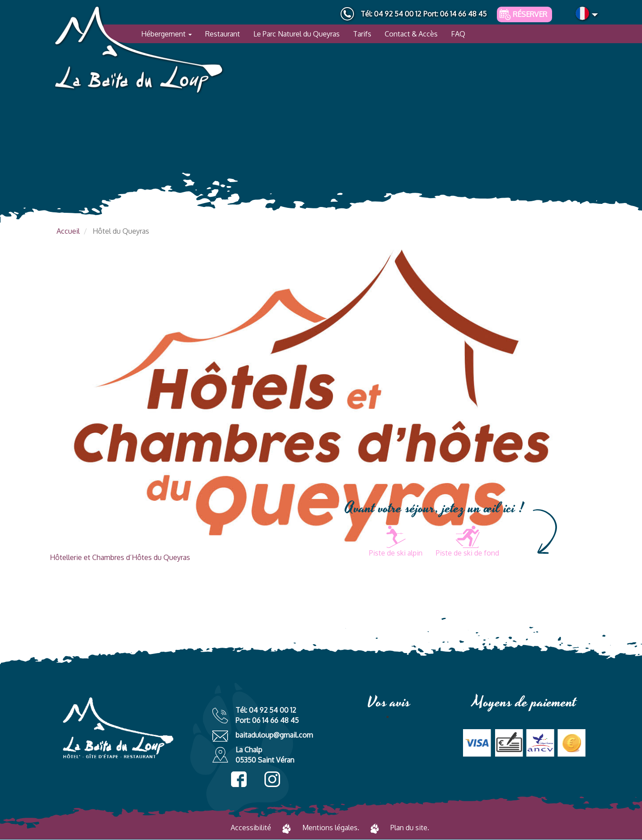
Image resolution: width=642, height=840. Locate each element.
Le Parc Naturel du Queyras (297, 34)
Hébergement (167, 34)
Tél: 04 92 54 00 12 (391, 14)
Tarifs (362, 34)
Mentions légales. (331, 828)
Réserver (530, 14)
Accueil (68, 231)
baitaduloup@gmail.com (274, 735)
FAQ (458, 34)
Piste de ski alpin (396, 553)
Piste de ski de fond (467, 553)
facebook (239, 779)
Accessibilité (251, 828)
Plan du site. (410, 828)
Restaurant (223, 34)
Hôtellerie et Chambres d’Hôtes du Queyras (120, 557)
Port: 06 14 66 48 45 (455, 14)
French (582, 13)
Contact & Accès (411, 34)
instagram (272, 779)
